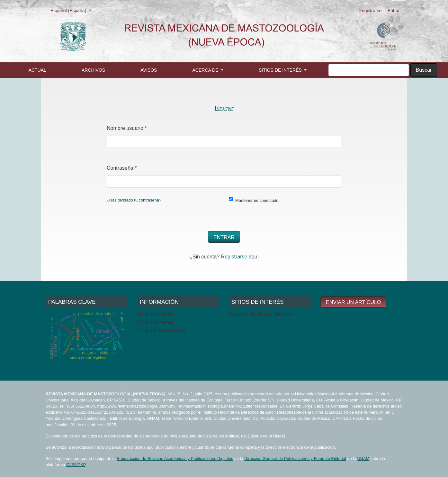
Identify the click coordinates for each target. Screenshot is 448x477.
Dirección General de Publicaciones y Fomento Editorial (295, 459)
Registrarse (370, 11)
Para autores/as (155, 322)
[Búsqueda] (369, 70)
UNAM (363, 459)
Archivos (93, 70)
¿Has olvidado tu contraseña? (134, 200)
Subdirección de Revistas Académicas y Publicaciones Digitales (175, 459)
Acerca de (206, 70)
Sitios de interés (281, 70)
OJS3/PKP (76, 465)
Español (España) (73, 10)
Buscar (424, 70)
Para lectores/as (156, 315)
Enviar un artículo (353, 302)
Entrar (394, 11)
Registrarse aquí (240, 257)
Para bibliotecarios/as (162, 330)
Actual (37, 70)
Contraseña (122, 167)
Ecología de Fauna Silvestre (261, 315)
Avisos (149, 70)
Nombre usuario (127, 127)
